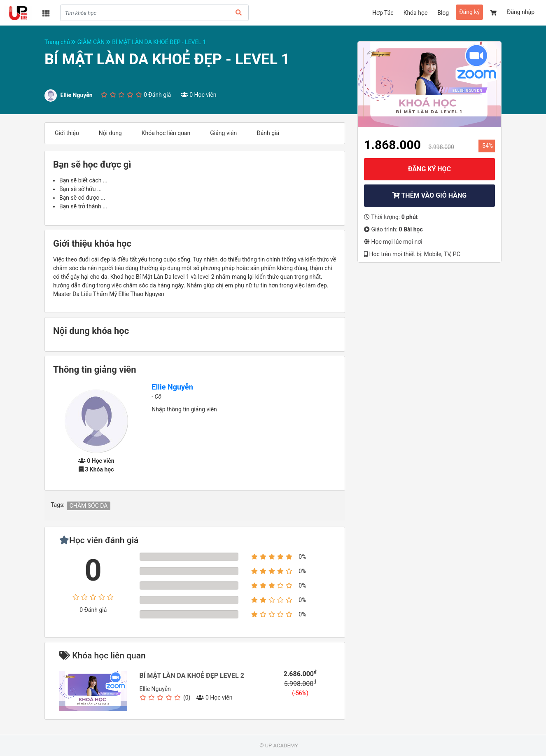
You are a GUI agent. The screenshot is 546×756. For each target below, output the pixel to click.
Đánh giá (268, 133)
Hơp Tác (383, 13)
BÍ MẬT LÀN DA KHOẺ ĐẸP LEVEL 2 (192, 675)
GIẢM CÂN (95, 42)
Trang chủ (61, 42)
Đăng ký (469, 12)
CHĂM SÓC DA (89, 506)
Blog (443, 13)
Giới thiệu (67, 133)
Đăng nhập (521, 12)
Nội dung (110, 133)
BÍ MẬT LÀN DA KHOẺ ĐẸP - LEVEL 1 (159, 42)
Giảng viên (223, 133)
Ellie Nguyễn (172, 387)
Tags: (58, 505)
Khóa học (416, 13)
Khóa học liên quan (166, 133)
